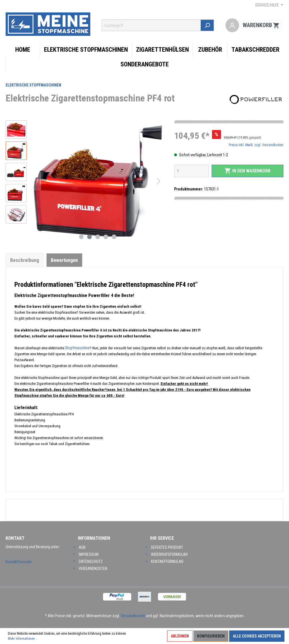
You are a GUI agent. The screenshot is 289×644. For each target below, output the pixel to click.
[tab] (25, 260)
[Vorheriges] (37, 181)
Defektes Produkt (167, 547)
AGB (82, 547)
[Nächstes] (159, 181)
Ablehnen (180, 636)
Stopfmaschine (77, 348)
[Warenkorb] (261, 25)
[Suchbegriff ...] (151, 25)
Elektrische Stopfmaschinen (33, 85)
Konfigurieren (211, 636)
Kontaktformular (19, 562)
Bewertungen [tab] (64, 260)
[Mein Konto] (232, 25)
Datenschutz (91, 561)
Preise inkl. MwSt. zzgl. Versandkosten (256, 145)
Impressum (89, 554)
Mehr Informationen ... (23, 639)
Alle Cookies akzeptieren (257, 636)
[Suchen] (208, 25)
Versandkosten (93, 569)
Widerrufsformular (169, 554)
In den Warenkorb (247, 171)
